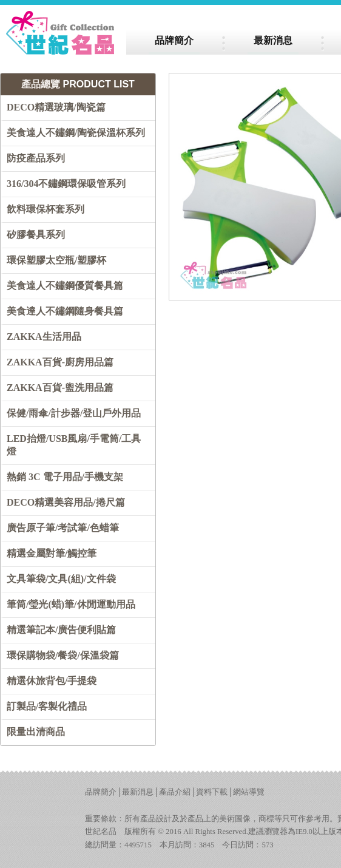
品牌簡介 (101, 792)
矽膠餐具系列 (36, 235)
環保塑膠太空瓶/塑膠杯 (56, 260)
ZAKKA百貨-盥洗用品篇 (60, 388)
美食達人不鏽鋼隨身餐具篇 (65, 311)
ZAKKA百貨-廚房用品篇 (60, 362)
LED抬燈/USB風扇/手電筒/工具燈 (74, 445)
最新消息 (138, 792)
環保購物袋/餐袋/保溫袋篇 (63, 655)
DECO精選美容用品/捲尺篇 (66, 502)
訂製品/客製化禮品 (47, 706)
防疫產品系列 (36, 158)
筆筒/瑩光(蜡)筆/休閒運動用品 (71, 604)
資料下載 (212, 792)
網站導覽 (249, 792)
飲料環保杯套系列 (46, 209)
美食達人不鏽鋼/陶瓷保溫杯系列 (76, 133)
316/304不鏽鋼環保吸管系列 (66, 184)
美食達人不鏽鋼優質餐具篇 (65, 286)
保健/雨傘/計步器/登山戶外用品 (74, 413)
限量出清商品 (36, 732)
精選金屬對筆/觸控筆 (52, 553)
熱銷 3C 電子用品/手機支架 (65, 477)
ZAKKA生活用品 (44, 337)
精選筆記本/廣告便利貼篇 (61, 630)
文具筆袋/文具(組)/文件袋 (61, 579)
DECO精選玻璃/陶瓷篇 (56, 107)
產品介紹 (175, 792)
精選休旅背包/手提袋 (52, 681)
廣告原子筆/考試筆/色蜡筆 (63, 528)
